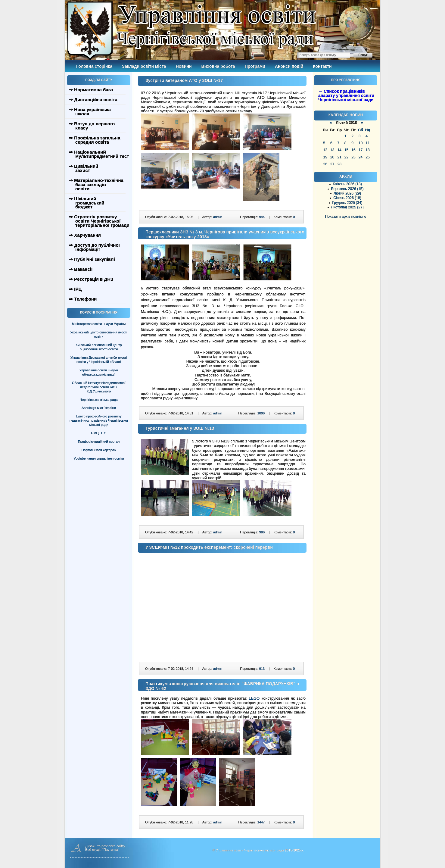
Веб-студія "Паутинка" (102, 850)
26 (325, 164)
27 (332, 164)
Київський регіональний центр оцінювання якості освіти (99, 347)
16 (353, 150)
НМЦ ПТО (99, 433)
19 (325, 157)
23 (353, 157)
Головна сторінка (94, 66)
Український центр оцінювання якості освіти (99, 334)
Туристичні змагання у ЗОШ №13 (180, 428)
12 (325, 150)
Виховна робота (218, 66)
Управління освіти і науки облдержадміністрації (99, 372)
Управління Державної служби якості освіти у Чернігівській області (99, 360)
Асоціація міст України (99, 408)
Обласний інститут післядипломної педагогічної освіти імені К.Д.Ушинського (99, 387)
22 (346, 157)
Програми (255, 66)
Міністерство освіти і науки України (99, 324)
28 (339, 164)
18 (367, 150)
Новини (184, 66)
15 (346, 150)
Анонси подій (289, 66)
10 (361, 143)
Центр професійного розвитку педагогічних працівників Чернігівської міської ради (99, 420)
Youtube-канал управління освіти (99, 458)
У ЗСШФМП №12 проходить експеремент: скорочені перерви (209, 547)
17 (361, 150)
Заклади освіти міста (144, 66)
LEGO (254, 698)
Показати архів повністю (346, 217)
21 (339, 157)
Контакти (322, 66)
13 (332, 150)
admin (218, 217)
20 (332, 157)
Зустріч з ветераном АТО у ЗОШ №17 (184, 80)
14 (339, 150)
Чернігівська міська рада (99, 400)
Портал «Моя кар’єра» (99, 450)
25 (367, 157)
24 (361, 157)
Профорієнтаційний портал (99, 442)
